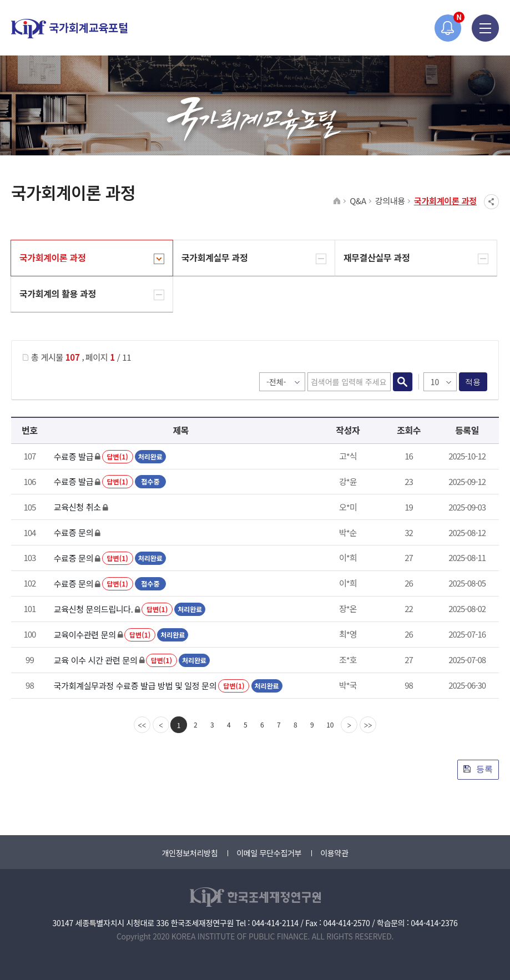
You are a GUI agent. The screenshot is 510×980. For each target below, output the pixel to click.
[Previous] (161, 725)
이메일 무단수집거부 (269, 853)
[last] (368, 725)
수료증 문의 (74, 532)
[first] (142, 725)
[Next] (349, 725)
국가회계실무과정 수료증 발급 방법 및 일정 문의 (135, 686)
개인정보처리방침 (190, 853)
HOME (337, 201)
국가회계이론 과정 (445, 201)
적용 (473, 382)
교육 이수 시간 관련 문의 (96, 660)
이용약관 (334, 853)
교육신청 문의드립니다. (94, 609)
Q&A (358, 201)
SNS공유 (491, 202)
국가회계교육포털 (69, 29)
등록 (478, 769)
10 (330, 724)
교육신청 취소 (77, 507)
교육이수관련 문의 (85, 635)
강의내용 (390, 201)
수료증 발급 (74, 456)
